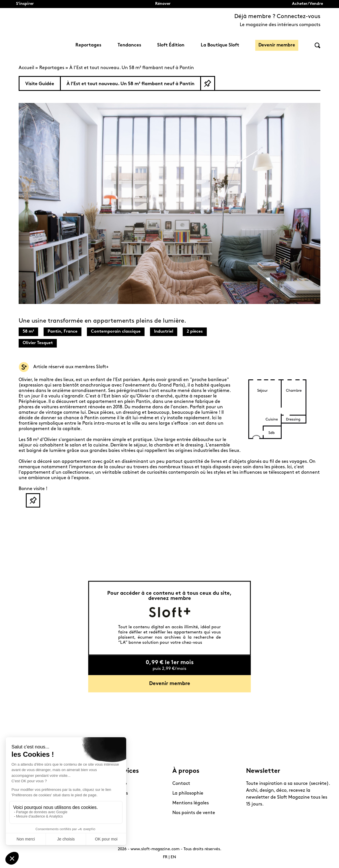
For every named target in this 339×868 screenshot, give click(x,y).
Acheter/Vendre (307, 4)
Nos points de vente (194, 813)
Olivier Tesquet (38, 343)
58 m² (28, 332)
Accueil (26, 68)
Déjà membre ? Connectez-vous (277, 17)
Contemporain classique (116, 332)
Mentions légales (191, 803)
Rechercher (317, 45)
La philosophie (188, 793)
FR (165, 857)
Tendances (129, 45)
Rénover (163, 4)
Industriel (164, 332)
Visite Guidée (40, 84)
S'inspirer (25, 4)
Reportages (88, 45)
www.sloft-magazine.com (155, 849)
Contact (181, 784)
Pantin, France (63, 332)
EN (173, 857)
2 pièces (195, 332)
